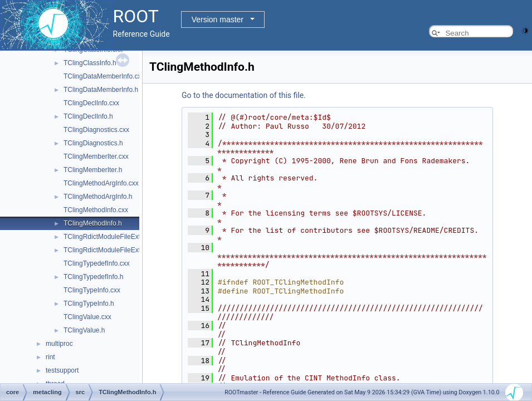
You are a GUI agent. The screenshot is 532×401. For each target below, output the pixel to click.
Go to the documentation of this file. (244, 95)
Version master (218, 19)
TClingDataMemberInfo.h (101, 90)
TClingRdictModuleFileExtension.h (114, 250)
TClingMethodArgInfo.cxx (101, 183)
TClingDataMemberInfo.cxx (104, 76)
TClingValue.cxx (87, 317)
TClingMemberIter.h (93, 170)
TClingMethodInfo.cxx (96, 210)
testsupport (62, 370)
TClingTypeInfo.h (89, 304)
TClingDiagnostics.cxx (96, 130)
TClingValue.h (84, 330)
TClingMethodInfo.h (93, 223)
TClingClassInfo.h (90, 63)
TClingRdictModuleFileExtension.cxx (118, 237)
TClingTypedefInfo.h (93, 277)
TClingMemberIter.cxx (96, 157)
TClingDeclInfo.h (88, 116)
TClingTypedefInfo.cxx (97, 263)
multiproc (59, 344)
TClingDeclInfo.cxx (91, 103)
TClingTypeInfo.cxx (92, 290)
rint (50, 357)
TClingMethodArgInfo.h (98, 197)
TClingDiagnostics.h (93, 143)
